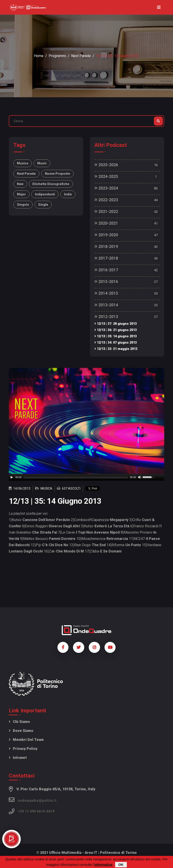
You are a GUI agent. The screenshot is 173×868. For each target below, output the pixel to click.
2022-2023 (106, 200)
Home (39, 56)
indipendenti (45, 194)
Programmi (57, 56)
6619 (50, 811)
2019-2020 (106, 235)
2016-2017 (106, 270)
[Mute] (140, 477)
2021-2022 (106, 211)
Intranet (18, 758)
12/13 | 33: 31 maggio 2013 (116, 349)
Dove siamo (21, 731)
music (42, 163)
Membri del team (26, 740)
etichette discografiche (51, 184)
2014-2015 (106, 293)
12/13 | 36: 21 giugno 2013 (116, 330)
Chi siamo (19, 722)
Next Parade (81, 56)
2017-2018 (106, 258)
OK (121, 865)
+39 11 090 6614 (31, 811)
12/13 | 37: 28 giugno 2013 (116, 324)
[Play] (12, 477)
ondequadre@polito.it (33, 800)
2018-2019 (106, 246)
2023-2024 (106, 188)
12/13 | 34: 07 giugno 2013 (116, 343)
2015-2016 (106, 282)
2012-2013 (106, 317)
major (21, 194)
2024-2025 (106, 176)
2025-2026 (106, 165)
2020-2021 (106, 223)
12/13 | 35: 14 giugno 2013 (116, 336)
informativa (103, 865)
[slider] (76, 477)
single (43, 205)
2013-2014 (106, 305)
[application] (86, 477)
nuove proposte (57, 174)
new (20, 184)
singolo (23, 205)
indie (68, 194)
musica (23, 163)
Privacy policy (23, 749)
